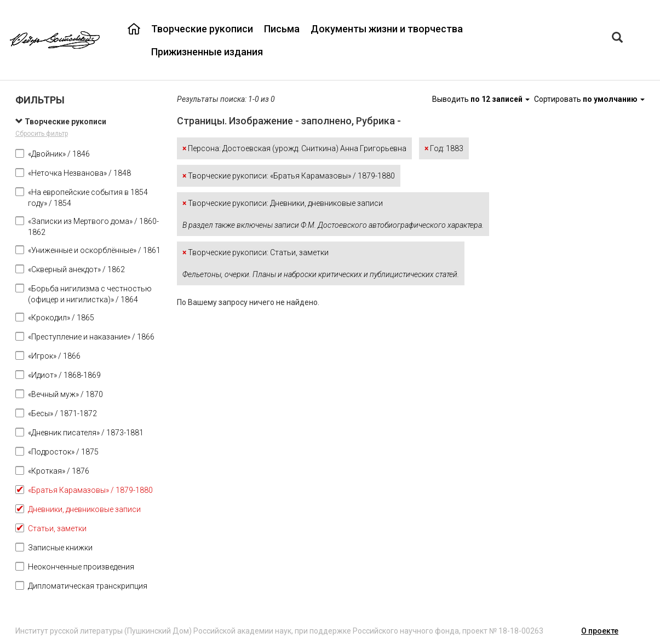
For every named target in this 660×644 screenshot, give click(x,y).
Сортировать (589, 99)
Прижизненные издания (207, 52)
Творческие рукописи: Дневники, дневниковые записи (333, 214)
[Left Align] (617, 39)
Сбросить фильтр (42, 134)
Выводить (482, 99)
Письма (282, 29)
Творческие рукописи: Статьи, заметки (321, 263)
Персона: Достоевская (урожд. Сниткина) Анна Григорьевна (294, 148)
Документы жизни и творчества (387, 29)
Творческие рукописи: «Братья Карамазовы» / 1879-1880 (289, 176)
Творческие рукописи (202, 29)
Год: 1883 (444, 148)
